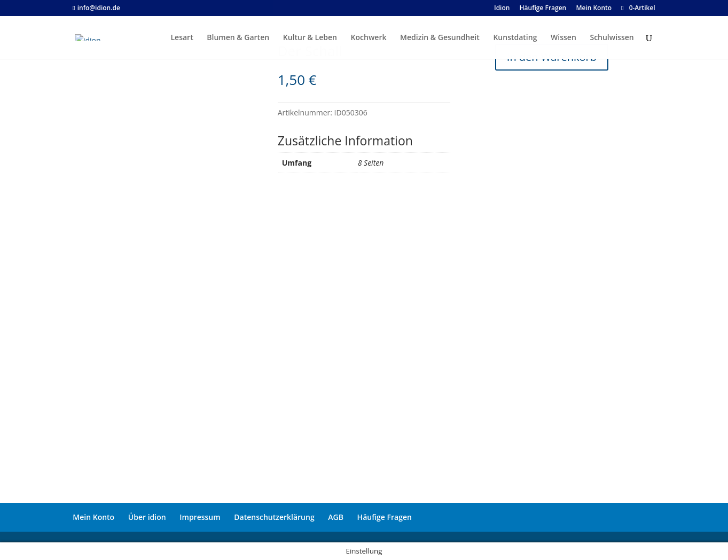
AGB (336, 517)
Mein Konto (93, 517)
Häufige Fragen (385, 517)
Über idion (147, 517)
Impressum (200, 517)
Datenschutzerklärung (274, 517)
